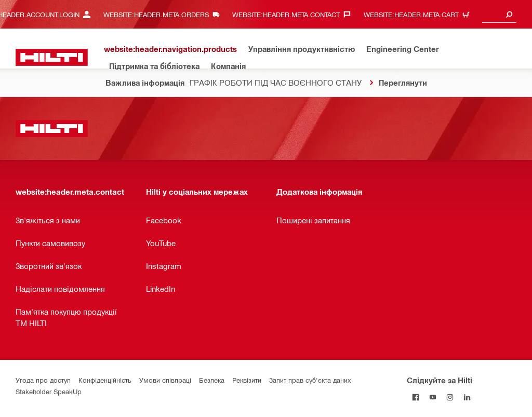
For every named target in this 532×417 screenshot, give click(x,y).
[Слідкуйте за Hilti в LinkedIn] (467, 397)
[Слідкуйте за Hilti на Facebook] (415, 397)
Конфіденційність (105, 380)
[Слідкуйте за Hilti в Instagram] (450, 397)
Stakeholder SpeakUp (49, 391)
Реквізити (247, 380)
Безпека (212, 380)
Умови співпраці (165, 380)
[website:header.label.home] (52, 57)
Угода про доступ (43, 380)
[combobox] (499, 14)
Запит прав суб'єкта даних (310, 380)
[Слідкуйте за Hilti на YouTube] (433, 397)
